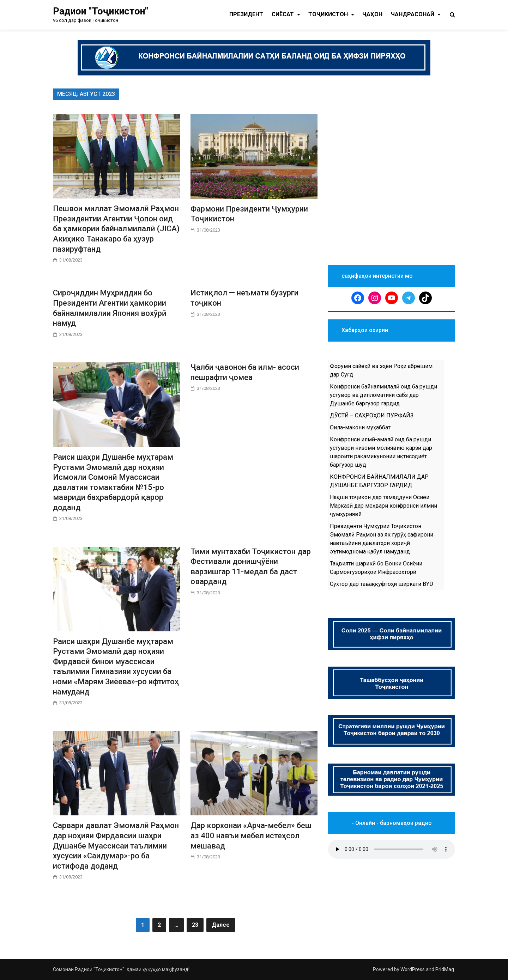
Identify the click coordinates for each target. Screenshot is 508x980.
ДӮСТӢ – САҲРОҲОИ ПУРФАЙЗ (372, 415)
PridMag (445, 969)
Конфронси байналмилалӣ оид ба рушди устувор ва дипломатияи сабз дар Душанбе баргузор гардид (383, 395)
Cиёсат (283, 14)
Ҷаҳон (372, 14)
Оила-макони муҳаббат (360, 427)
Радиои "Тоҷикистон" (101, 11)
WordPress (413, 969)
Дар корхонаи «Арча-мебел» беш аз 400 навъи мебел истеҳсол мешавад (251, 835)
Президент (246, 14)
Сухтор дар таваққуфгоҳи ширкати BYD (382, 584)
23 (195, 925)
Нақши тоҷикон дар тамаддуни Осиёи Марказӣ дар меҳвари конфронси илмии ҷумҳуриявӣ (383, 506)
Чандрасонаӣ (413, 14)
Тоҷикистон (328, 14)
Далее (221, 925)
